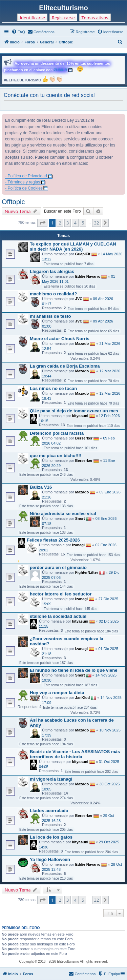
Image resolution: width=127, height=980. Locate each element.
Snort (80, 518)
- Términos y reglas (23, 182)
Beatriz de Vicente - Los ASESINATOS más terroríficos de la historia (75, 754)
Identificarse (32, 18)
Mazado (82, 344)
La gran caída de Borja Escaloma (65, 366)
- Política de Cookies (24, 188)
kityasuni (80, 416)
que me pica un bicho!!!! (56, 456)
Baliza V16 (41, 487)
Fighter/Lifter (87, 572)
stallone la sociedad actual (58, 616)
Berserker (84, 438)
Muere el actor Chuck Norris (60, 339)
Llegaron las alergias (52, 271)
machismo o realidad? (53, 294)
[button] (42, 223)
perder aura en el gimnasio (58, 567)
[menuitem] (18, 32)
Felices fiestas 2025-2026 (53, 540)
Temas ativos (95, 18)
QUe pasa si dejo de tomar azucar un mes (74, 411)
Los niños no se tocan (53, 388)
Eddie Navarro (88, 276)
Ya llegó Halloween (50, 859)
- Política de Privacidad (26, 176)
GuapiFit (83, 254)
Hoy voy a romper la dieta (57, 693)
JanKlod (82, 698)
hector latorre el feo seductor (61, 594)
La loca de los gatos (51, 837)
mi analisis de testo (50, 316)
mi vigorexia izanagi (51, 779)
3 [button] (68, 223)
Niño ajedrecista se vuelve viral (63, 514)
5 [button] (83, 223)
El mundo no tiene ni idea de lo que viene (74, 670)
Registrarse (63, 18)
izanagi (78, 545)
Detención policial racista (57, 433)
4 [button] (75, 223)
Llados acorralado (49, 811)
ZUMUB (61, 70)
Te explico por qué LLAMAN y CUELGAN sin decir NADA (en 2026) (73, 247)
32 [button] (97, 223)
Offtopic (13, 202)
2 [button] (60, 223)
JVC (79, 299)
